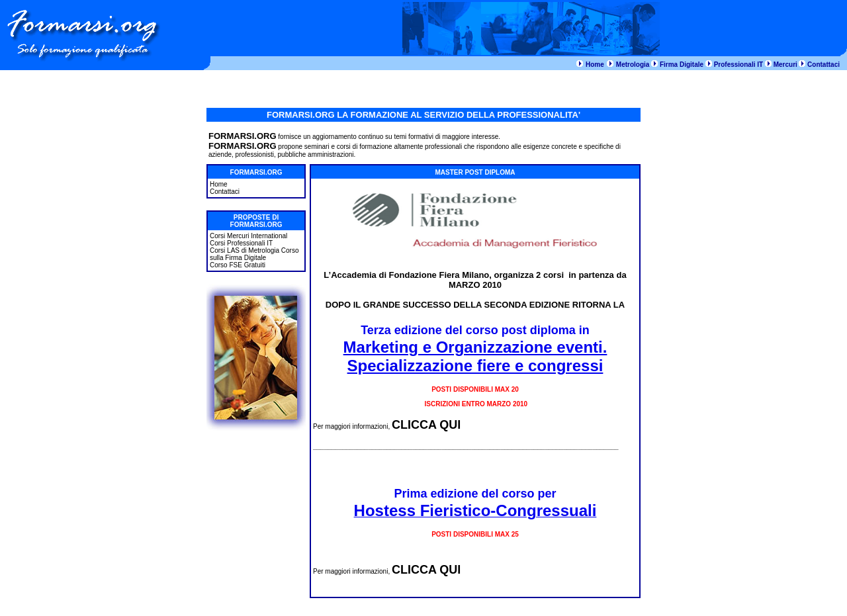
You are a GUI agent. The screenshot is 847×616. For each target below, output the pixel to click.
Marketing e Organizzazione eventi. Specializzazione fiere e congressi (475, 356)
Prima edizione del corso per (475, 494)
